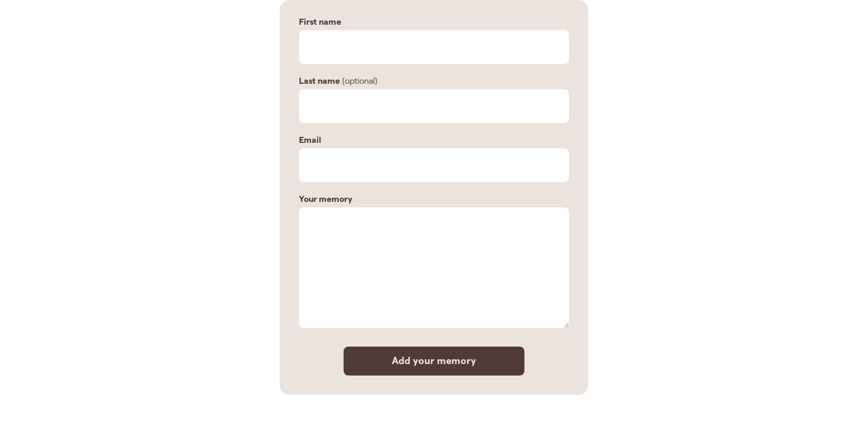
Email (310, 140)
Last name (319, 81)
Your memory (326, 199)
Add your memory (434, 361)
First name (320, 22)
